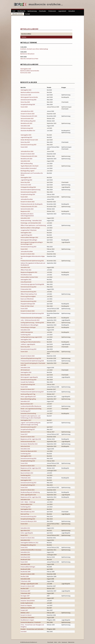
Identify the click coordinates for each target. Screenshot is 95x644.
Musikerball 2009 (26, 572)
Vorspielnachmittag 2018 (28, 384)
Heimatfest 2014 (25, 500)
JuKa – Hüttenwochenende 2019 (30, 320)
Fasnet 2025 (24, 147)
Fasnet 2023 (24, 249)
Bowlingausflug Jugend (27, 171)
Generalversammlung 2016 (28, 458)
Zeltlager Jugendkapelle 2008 (29, 584)
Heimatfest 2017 (25, 401)
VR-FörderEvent (25, 370)
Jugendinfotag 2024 (26, 180)
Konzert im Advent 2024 (28, 154)
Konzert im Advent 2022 (28, 254)
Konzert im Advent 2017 (28, 389)
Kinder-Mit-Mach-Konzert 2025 (29, 140)
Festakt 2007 (24, 610)
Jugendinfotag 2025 (26, 137)
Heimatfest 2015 (25, 471)
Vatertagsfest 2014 (26, 509)
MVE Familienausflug (27, 163)
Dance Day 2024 (25, 182)
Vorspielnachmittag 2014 (28, 519)
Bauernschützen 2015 (27, 473)
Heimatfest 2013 (25, 528)
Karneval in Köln (25, 432)
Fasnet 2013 (24, 535)
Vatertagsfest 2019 (26, 339)
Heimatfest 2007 (25, 598)
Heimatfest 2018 (25, 368)
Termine (24, 37)
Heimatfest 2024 (25, 161)
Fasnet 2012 (24, 547)
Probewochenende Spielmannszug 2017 (32, 392)
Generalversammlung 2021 (28, 292)
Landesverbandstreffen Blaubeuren (31, 406)
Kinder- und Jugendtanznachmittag (31, 409)
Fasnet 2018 (24, 387)
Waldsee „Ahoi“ (25, 613)
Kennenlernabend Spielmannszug (30, 190)
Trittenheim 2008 (26, 581)
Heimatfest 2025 (25, 126)
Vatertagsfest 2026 (26, 69)
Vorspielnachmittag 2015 (28, 485)
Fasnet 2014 (24, 524)
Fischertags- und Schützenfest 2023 (31, 223)
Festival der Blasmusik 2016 (29, 451)
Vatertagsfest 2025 (26, 135)
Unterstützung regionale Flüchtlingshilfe (32, 284)
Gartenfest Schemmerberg (28, 413)
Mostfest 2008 (25, 576)
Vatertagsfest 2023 (26, 233)
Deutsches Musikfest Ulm (28, 131)
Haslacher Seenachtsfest (28, 601)
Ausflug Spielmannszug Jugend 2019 (31, 337)
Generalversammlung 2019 (28, 349)
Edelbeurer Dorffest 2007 (28, 608)
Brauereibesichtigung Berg (28, 399)
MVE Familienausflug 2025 (28, 121)
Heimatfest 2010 (25, 555)
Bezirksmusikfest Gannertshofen (30, 71)
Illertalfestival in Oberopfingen (29, 325)
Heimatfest (72, 11)
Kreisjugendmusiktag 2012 (28, 545)
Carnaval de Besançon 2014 (29, 521)
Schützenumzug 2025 (27, 128)
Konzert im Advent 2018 (28, 356)
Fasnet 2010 (24, 562)
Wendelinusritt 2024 (26, 159)
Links (59, 642)
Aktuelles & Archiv (18, 14)
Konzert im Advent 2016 (28, 437)
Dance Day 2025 (25, 142)
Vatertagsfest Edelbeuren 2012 (29, 543)
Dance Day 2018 (25, 375)
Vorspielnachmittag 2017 (28, 429)
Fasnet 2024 (24, 197)
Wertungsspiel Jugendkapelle (29, 377)
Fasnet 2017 (24, 434)
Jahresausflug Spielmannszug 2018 (31, 358)
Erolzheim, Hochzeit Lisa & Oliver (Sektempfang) (34, 49)
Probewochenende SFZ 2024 (29, 156)
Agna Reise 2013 (25, 530)
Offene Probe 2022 (26, 270)
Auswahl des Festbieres (27, 382)
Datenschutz (71, 642)
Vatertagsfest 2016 (26, 456)
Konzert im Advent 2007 (28, 586)
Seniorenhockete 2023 (27, 209)
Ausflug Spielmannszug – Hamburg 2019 (32, 323)
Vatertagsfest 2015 (26, 480)
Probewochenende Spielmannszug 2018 (32, 361)
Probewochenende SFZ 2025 (29, 116)
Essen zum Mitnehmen (27, 299)
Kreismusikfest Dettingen (28, 567)
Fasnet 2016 (24, 463)
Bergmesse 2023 (25, 211)
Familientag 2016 (26, 454)
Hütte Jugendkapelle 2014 (28, 495)
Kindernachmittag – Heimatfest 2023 (31, 221)
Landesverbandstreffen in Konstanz (31, 550)
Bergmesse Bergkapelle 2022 (29, 272)
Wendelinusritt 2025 (26, 123)
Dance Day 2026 (25, 102)
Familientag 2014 (26, 507)
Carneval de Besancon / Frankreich (31, 622)
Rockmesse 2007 (25, 591)
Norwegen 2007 (25, 596)
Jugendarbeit (62, 11)
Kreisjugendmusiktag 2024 (28, 187)
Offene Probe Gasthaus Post (29, 294)
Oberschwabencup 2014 (28, 512)
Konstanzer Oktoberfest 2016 (29, 444)
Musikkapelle (21, 11)
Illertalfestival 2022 (26, 275)
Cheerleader (42, 11)
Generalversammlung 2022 (28, 287)
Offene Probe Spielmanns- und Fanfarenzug (33, 225)
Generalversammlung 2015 (28, 483)
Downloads (50, 642)
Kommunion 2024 (26, 185)
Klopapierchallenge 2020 (28, 304)
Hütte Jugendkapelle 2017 (28, 397)
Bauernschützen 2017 (27, 404)
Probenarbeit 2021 (26, 289)
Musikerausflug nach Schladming (30, 492)
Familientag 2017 (26, 411)
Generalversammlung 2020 (28, 301)
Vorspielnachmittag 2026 (28, 104)
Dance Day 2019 (25, 347)
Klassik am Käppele (26, 605)
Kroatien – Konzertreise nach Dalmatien (32, 629)
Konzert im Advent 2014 (28, 490)
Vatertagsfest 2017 (26, 420)
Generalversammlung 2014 (28, 516)
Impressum (64, 642)
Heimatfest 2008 (25, 579)
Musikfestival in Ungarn (27, 620)
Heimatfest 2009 (25, 564)
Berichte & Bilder (26, 34)
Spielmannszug (32, 11)
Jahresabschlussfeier (27, 199)
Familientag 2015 (26, 475)
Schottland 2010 (25, 557)
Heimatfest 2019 (25, 330)
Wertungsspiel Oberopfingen (29, 240)
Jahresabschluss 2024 (27, 151)
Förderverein (52, 11)
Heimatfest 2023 (25, 218)
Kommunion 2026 (26, 73)
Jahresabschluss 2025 (27, 111)
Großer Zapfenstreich (27, 603)
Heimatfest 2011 (25, 552)
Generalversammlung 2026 (28, 100)
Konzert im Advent (26, 615)
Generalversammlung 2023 (28, 247)
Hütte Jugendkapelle (27, 533)
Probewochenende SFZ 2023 (29, 206)
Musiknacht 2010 (25, 559)
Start (14, 11)
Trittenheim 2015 (26, 478)
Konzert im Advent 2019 (28, 311)
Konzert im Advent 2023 (28, 202)
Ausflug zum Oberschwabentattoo (31, 342)
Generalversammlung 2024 (28, 192)
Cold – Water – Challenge (28, 502)
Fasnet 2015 (24, 487)
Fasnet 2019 (24, 352)
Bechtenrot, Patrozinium (27, 54)
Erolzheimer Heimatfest (27, 618)
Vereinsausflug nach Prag (28, 394)
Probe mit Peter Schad (27, 306)
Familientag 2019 (26, 335)
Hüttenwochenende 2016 (28, 441)
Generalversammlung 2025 (28, 145)
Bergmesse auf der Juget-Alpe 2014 (31, 497)
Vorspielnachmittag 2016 (28, 461)
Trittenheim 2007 (26, 593)
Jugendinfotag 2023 (26, 235)
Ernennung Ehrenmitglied (28, 296)
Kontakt (28, 14)
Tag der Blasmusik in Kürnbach (30, 166)
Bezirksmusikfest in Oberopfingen (30, 228)
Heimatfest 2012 (25, 540)
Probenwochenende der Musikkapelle (32, 204)
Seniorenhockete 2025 (27, 118)
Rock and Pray (25, 514)
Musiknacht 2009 (25, 569)
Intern (56, 642)
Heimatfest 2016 (25, 449)
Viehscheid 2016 (25, 446)
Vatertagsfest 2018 (26, 372)
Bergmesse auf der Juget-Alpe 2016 (31, 439)
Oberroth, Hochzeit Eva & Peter (29, 59)
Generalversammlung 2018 (28, 380)
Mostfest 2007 (25, 588)
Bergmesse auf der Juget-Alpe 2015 (31, 468)
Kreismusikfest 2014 (26, 504)
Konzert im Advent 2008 (28, 574)
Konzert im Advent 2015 (28, 466)
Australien (24, 632)
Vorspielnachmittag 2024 (28, 194)
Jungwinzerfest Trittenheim (29, 230)
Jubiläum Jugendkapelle (28, 344)
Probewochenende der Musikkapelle (31, 318)
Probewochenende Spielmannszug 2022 (32, 261)
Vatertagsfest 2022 (26, 279)
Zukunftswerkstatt (26, 282)
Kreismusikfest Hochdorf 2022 (29, 277)
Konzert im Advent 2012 (28, 538)
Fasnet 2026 (24, 107)
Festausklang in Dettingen (28, 327)
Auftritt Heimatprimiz (27, 332)
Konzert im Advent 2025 (28, 114)
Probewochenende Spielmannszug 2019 (32, 313)
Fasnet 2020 (24, 309)
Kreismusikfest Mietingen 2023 (29, 237)
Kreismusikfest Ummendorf (29, 168)
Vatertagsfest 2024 (26, 177)
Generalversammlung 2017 (28, 427)
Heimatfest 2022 (25, 267)
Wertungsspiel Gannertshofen (29, 97)
